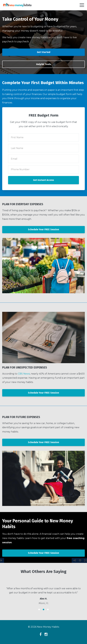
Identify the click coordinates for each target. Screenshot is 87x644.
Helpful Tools (44, 64)
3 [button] (48, 609)
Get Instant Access (43, 180)
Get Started (44, 52)
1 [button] (39, 609)
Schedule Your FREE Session (43, 229)
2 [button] (43, 609)
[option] (43, 596)
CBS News (24, 374)
